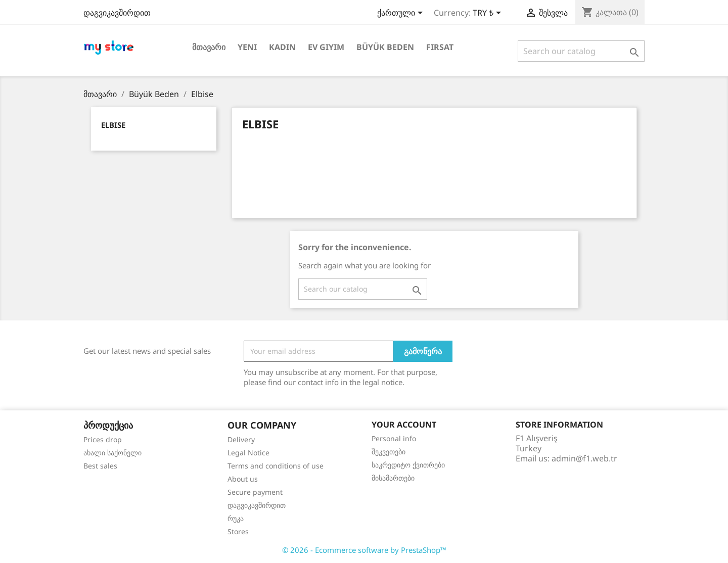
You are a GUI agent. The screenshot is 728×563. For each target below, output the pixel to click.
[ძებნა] (581, 51)
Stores (238, 531)
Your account (404, 425)
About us (243, 479)
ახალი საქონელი (112, 453)
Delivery (241, 439)
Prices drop (103, 439)
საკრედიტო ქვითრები (408, 465)
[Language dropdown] (402, 14)
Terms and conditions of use (276, 466)
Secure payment (255, 492)
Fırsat (440, 47)
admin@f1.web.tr (584, 458)
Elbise (113, 125)
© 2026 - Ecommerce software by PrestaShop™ (364, 550)
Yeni (247, 47)
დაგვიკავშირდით (117, 13)
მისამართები (393, 478)
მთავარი (209, 47)
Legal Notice (248, 453)
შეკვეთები (389, 452)
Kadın (282, 47)
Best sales (100, 466)
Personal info (394, 438)
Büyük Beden (385, 47)
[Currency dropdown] (489, 14)
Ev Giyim (326, 47)
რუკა (236, 518)
